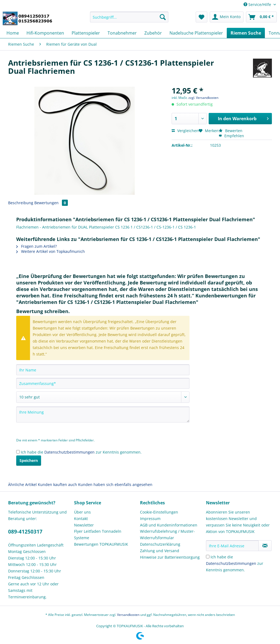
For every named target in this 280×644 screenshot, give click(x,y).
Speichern (29, 460)
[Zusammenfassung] (103, 383)
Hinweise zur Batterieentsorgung (170, 557)
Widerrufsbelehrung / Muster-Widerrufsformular (167, 534)
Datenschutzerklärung (160, 544)
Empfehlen (231, 136)
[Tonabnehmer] (122, 33)
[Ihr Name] (103, 370)
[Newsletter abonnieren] (265, 546)
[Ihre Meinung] (103, 415)
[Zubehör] (153, 33)
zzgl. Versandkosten (203, 98)
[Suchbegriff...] (129, 17)
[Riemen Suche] (246, 33)
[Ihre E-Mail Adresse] (232, 546)
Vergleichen (185, 131)
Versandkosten (128, 615)
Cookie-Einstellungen (159, 512)
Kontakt (81, 519)
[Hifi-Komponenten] (45, 33)
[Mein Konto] (227, 17)
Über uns (82, 512)
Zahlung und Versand (160, 551)
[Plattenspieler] (86, 33)
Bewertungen (51, 203)
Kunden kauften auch (57, 484)
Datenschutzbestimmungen (69, 452)
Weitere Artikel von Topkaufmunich (51, 251)
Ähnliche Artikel (22, 484)
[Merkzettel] (201, 17)
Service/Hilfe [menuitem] (258, 4)
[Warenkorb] (261, 17)
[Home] (13, 33)
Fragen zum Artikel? (36, 246)
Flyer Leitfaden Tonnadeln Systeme (98, 534)
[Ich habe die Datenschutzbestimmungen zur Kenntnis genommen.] (18, 452)
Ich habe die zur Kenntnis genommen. (81, 452)
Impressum (150, 519)
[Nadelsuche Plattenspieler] (196, 33)
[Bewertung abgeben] (103, 397)
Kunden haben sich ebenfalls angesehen (115, 484)
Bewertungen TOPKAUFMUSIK (101, 544)
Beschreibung (21, 203)
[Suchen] (163, 17)
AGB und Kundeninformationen (169, 525)
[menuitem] (129, 20)
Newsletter (84, 525)
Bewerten (231, 131)
